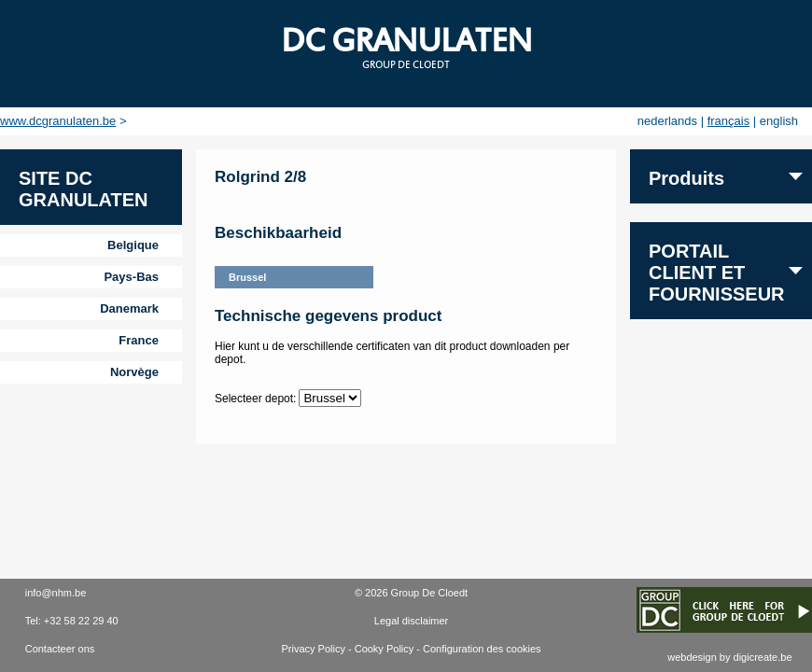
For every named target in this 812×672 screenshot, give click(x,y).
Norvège (134, 372)
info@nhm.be (56, 593)
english (779, 121)
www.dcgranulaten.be (58, 121)
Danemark (129, 308)
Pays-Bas (131, 277)
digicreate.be (763, 657)
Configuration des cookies (482, 649)
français (729, 121)
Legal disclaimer (411, 621)
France (139, 340)
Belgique (133, 245)
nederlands (667, 121)
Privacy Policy (313, 649)
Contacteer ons (60, 649)
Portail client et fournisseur (717, 273)
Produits (686, 178)
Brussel (247, 277)
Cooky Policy (385, 649)
